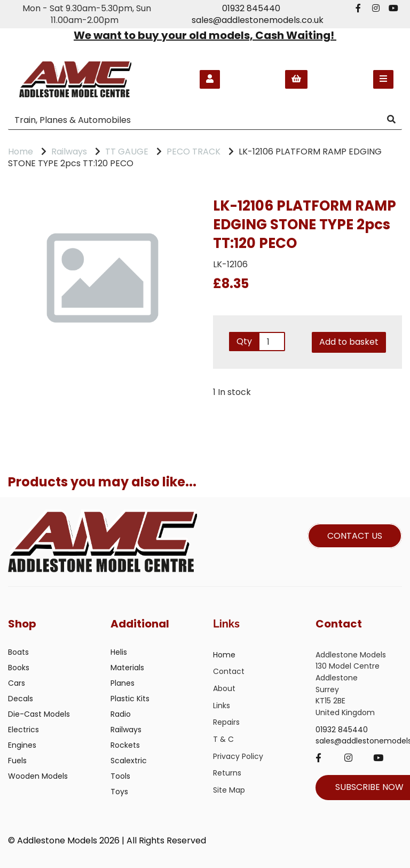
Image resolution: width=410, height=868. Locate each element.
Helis (119, 652)
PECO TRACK (194, 152)
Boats (18, 652)
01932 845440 (251, 8)
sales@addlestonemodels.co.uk (258, 20)
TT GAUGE (127, 152)
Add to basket (349, 342)
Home (21, 152)
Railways (69, 152)
